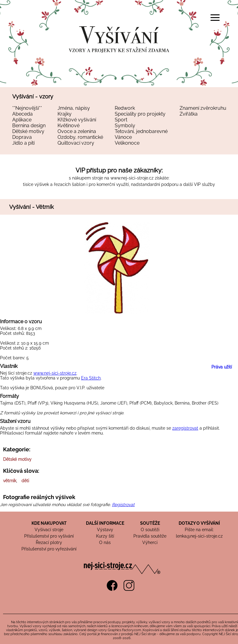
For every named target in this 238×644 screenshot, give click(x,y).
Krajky (65, 114)
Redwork (125, 108)
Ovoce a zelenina (77, 131)
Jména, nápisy (74, 108)
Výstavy (105, 530)
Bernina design (29, 126)
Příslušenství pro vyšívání (49, 536)
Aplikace (22, 120)
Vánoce (123, 137)
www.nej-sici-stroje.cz (132, 178)
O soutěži (150, 530)
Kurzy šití (105, 536)
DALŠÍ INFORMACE (105, 523)
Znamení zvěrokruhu (203, 108)
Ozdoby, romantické (80, 137)
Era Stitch (91, 378)
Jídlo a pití (23, 143)
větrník (10, 481)
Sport (121, 120)
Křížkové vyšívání (77, 120)
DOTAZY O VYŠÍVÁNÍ (199, 523)
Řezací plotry (49, 542)
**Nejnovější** (27, 108)
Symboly (125, 126)
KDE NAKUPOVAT (49, 523)
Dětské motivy (28, 131)
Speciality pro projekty (140, 114)
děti (25, 481)
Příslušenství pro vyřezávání (49, 549)
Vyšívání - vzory (33, 96)
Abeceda (22, 114)
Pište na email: (199, 530)
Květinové (69, 126)
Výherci (150, 542)
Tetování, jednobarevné (141, 131)
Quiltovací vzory (76, 143)
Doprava (22, 137)
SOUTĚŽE (150, 523)
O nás (105, 542)
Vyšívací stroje (49, 530)
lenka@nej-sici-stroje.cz (199, 536)
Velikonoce (127, 143)
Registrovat (123, 505)
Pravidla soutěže (150, 536)
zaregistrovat (185, 428)
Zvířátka (189, 114)
